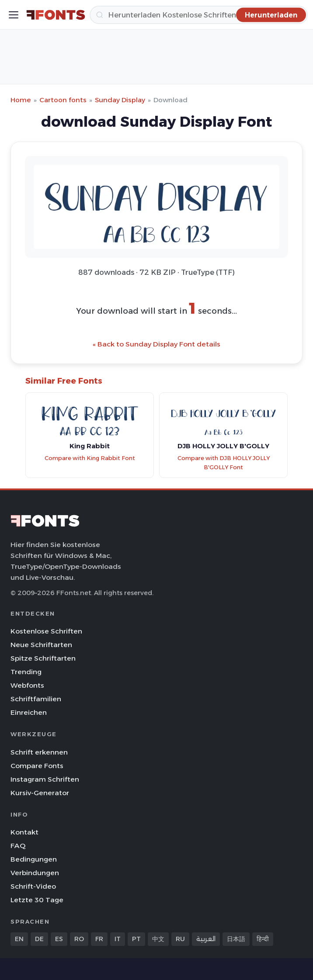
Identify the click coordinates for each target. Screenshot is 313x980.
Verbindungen (35, 873)
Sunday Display (120, 100)
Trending (26, 672)
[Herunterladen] (199, 15)
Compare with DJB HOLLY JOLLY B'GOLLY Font (224, 463)
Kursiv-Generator (40, 793)
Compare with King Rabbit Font (90, 458)
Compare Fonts (37, 766)
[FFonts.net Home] (56, 15)
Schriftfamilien (36, 699)
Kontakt (24, 832)
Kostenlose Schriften (46, 631)
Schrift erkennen (39, 752)
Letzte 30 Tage (37, 900)
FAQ (18, 846)
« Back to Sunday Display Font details (156, 344)
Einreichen (29, 712)
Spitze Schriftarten (43, 658)
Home (21, 100)
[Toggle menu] (14, 15)
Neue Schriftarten (41, 645)
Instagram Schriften (45, 779)
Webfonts (27, 685)
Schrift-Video (33, 886)
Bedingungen (34, 859)
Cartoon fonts (63, 100)
